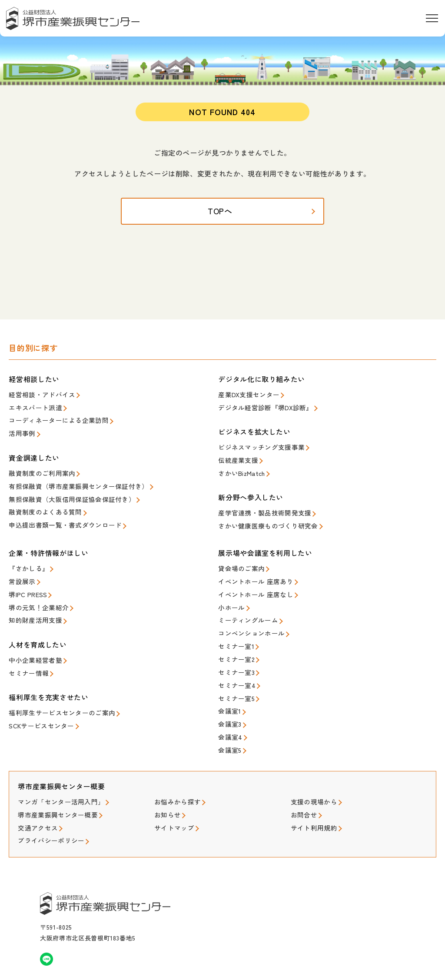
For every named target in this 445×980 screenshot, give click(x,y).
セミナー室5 (234, 679)
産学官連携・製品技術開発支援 (259, 510)
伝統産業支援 (236, 460)
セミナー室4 (234, 667)
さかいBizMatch (239, 471)
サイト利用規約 (311, 799)
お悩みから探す (174, 776)
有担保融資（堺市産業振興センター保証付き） (69, 483)
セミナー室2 (234, 644)
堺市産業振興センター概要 (52, 788)
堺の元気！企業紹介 (35, 597)
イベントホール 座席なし (251, 586)
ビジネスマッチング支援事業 (256, 448)
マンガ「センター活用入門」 (55, 776)
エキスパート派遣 (32, 409)
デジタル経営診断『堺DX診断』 (259, 409)
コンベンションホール (247, 621)
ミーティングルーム (244, 609)
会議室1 (228, 691)
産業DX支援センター (245, 397)
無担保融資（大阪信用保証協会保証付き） (63, 494)
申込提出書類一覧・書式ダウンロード (58, 518)
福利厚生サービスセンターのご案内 (55, 698)
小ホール (230, 597)
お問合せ (302, 788)
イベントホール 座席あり (251, 574)
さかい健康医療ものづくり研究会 (261, 521)
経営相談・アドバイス (38, 397)
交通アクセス (35, 799)
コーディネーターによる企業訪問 (52, 421)
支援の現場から (311, 776)
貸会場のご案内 (238, 563)
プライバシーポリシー (47, 811)
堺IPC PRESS (25, 586)
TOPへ (223, 217)
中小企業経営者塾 (32, 648)
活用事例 (20, 433)
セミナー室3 (234, 656)
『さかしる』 (26, 563)
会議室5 (228, 726)
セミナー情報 (26, 659)
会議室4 (228, 714)
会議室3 (228, 703)
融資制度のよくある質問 (40, 506)
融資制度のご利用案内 (38, 471)
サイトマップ (172, 799)
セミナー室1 (234, 633)
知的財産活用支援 (32, 609)
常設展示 (20, 574)
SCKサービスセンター (37, 709)
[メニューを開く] (432, 18)
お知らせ (166, 788)
